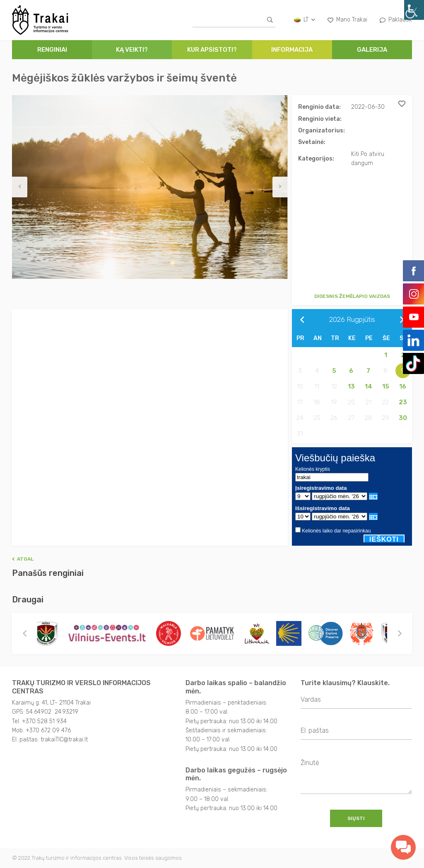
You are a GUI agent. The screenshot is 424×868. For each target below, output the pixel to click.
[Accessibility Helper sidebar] (414, 10)
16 (403, 386)
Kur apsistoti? (212, 50)
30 (403, 418)
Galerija (372, 50)
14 (369, 386)
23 (403, 402)
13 (351, 386)
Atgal (23, 559)
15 (386, 386)
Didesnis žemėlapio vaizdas (352, 296)
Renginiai (52, 50)
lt (305, 20)
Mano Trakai (347, 20)
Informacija (292, 50)
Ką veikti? (132, 50)
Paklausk (396, 20)
